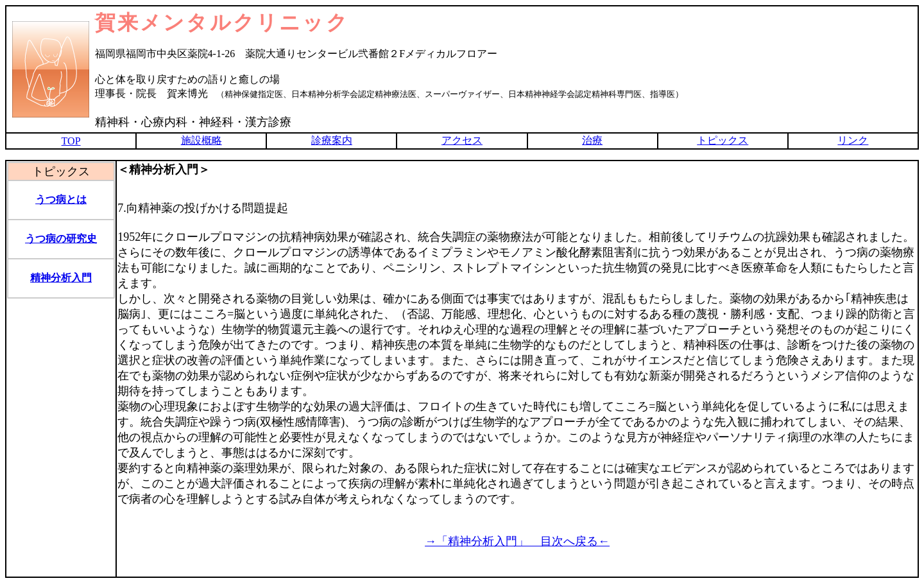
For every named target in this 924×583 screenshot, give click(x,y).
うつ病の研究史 (61, 239)
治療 (592, 140)
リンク (853, 140)
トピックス (723, 140)
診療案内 (332, 140)
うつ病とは (61, 199)
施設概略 (201, 140)
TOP (71, 141)
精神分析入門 (61, 278)
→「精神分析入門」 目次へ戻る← (517, 541)
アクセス (462, 140)
